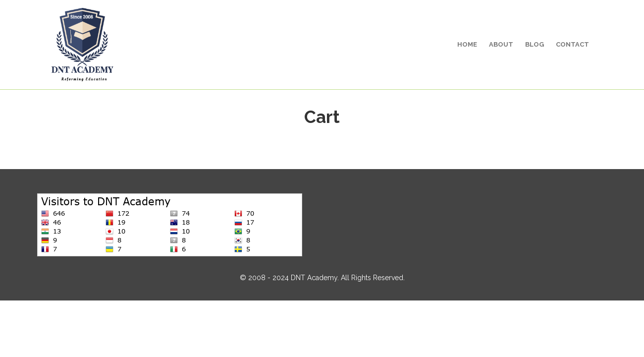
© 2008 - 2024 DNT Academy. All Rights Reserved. (322, 278)
